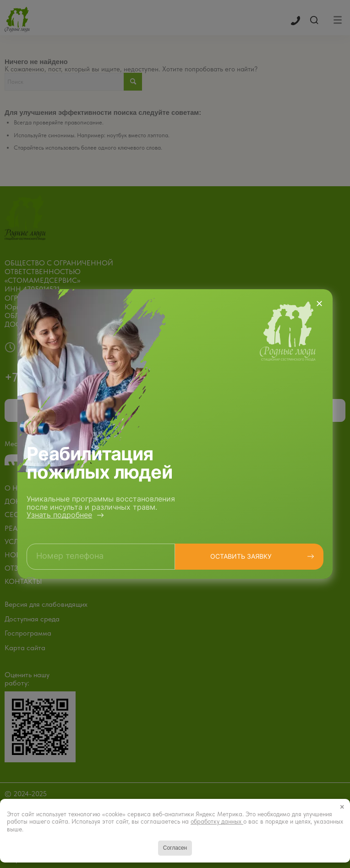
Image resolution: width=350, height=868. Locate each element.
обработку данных (217, 821)
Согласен (175, 848)
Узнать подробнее (59, 515)
